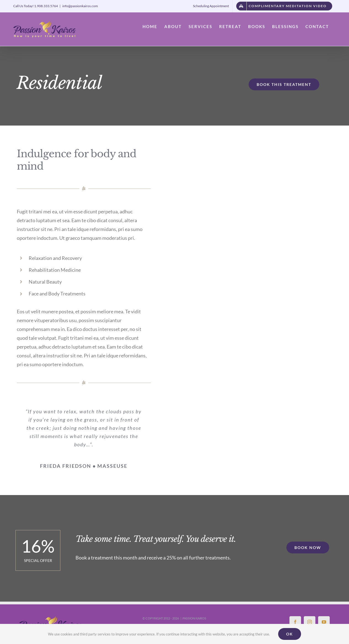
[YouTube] (324, 622)
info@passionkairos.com (80, 6)
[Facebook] (295, 622)
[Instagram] (310, 622)
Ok (290, 634)
